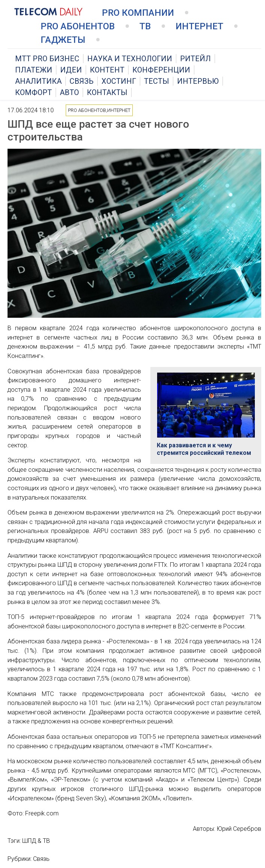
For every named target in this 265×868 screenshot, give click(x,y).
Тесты (157, 81)
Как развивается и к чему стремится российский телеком (204, 449)
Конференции (161, 70)
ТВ (145, 26)
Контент (107, 70)
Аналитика (38, 81)
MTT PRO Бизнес (47, 59)
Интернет (199, 26)
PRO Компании (138, 13)
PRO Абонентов (78, 26)
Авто (69, 92)
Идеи (71, 70)
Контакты (107, 92)
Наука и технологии (130, 59)
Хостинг (119, 81)
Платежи (34, 70)
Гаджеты (63, 40)
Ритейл (195, 59)
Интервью (198, 81)
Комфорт (33, 92)
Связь (82, 81)
